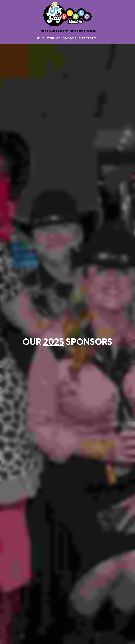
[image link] (68, 14)
